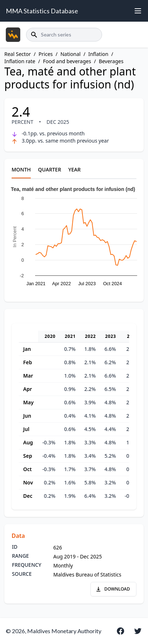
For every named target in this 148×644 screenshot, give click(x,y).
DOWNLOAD (113, 589)
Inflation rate (20, 61)
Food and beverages (67, 61)
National (71, 54)
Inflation (98, 54)
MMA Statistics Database (42, 11)
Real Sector (18, 54)
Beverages (111, 61)
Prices (46, 54)
